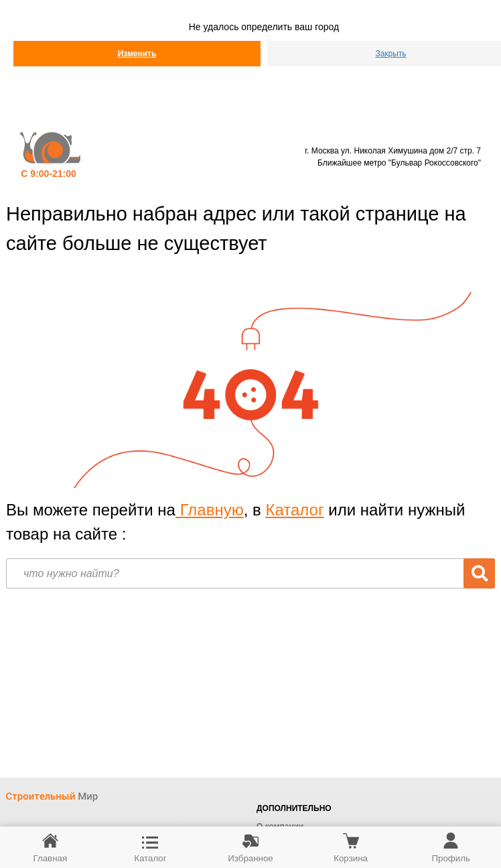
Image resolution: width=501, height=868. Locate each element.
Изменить (137, 54)
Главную (210, 510)
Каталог (294, 510)
